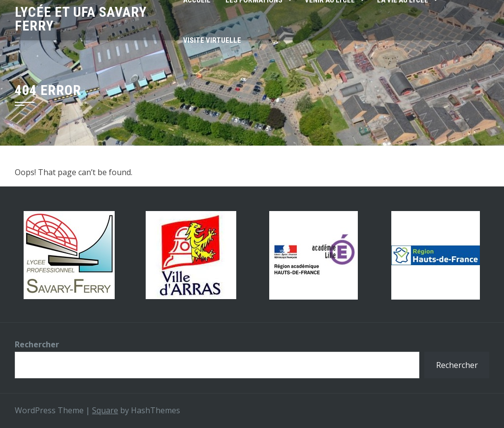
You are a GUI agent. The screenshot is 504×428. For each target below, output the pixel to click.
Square (105, 410)
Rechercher (37, 344)
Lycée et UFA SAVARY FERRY (81, 19)
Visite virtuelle (212, 40)
